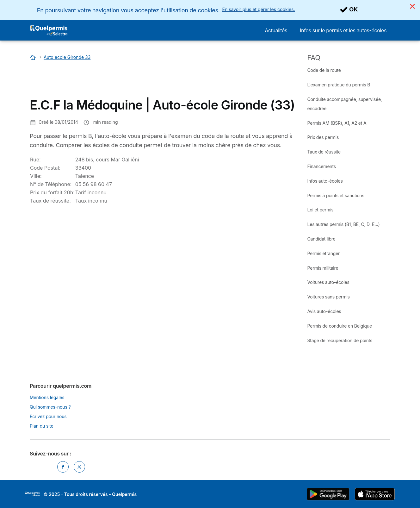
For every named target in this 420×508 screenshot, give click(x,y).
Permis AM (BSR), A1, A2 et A (337, 123)
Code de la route (324, 70)
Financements (322, 166)
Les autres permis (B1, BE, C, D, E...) (344, 224)
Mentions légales (47, 397)
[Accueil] (34, 57)
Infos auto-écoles (325, 181)
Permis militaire (323, 268)
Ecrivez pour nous (48, 416)
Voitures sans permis (329, 297)
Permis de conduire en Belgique (340, 326)
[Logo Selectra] (49, 30)
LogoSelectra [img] (32, 494)
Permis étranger (324, 253)
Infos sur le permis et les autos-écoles (343, 30)
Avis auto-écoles (324, 311)
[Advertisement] (145, 81)
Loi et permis (321, 210)
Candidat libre (321, 239)
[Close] (412, 6)
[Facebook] (63, 467)
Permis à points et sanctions (336, 195)
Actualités (276, 30)
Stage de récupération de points (340, 340)
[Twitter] (79, 467)
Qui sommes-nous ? (50, 407)
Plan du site (42, 426)
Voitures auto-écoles (328, 282)
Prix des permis (323, 137)
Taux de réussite (324, 152)
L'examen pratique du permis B (339, 85)
